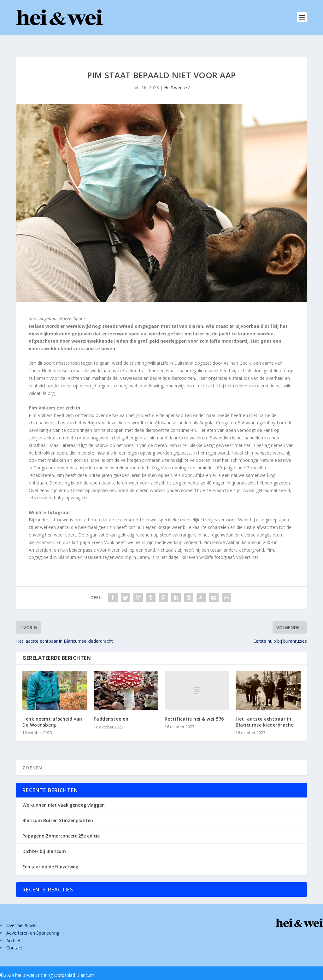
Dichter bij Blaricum (44, 841)
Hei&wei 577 (177, 77)
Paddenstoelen (111, 709)
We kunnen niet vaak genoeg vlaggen (64, 795)
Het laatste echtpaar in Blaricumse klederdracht (264, 712)
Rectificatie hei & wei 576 (194, 709)
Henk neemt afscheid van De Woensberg (52, 712)
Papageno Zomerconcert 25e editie (61, 826)
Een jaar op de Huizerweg (50, 857)
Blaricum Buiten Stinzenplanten (58, 810)
